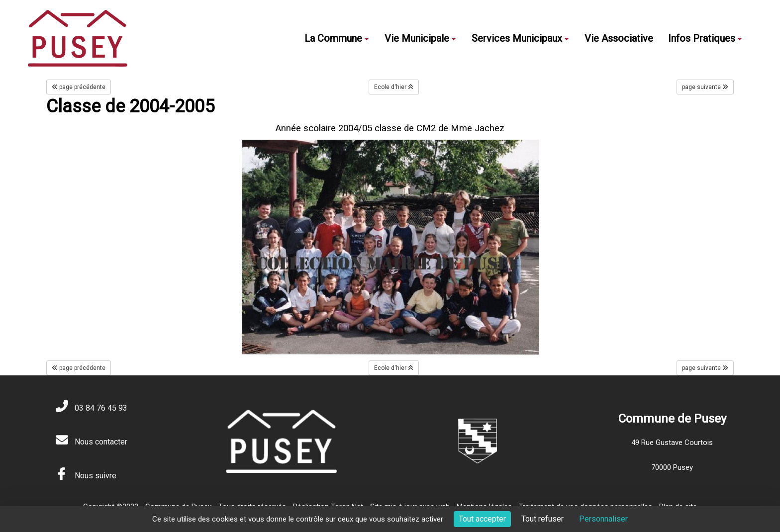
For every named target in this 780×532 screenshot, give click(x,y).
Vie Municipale (420, 38)
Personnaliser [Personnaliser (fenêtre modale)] (603, 519)
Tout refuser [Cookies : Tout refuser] (542, 519)
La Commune (337, 38)
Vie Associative (619, 38)
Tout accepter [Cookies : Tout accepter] (482, 519)
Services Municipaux (520, 38)
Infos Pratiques (705, 38)
